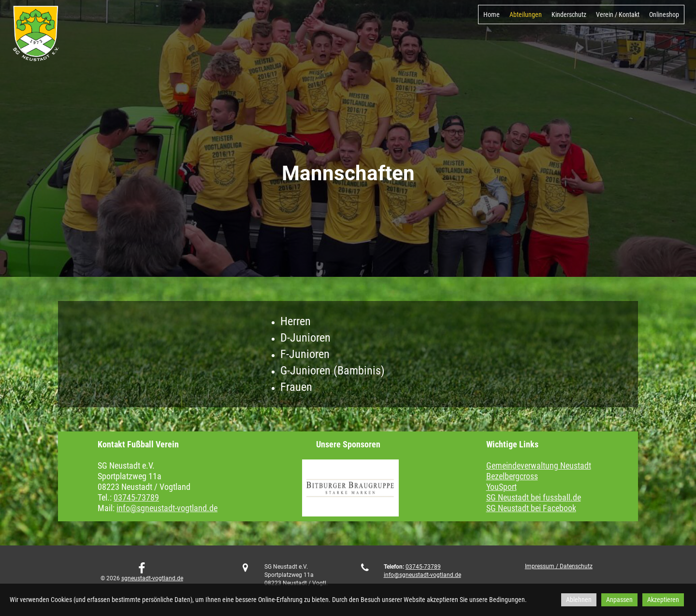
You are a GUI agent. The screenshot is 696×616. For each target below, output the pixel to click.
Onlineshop (664, 14)
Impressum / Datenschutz (559, 566)
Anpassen (619, 600)
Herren (296, 321)
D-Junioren (305, 338)
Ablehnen (579, 600)
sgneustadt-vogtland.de (152, 578)
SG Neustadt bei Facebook (531, 508)
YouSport (501, 487)
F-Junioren (305, 354)
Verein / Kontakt (618, 14)
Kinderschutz (569, 14)
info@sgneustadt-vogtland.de (167, 508)
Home (492, 14)
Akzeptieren (663, 600)
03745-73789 (136, 497)
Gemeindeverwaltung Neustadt (539, 466)
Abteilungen (526, 14)
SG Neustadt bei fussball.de (534, 497)
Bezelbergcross (512, 476)
